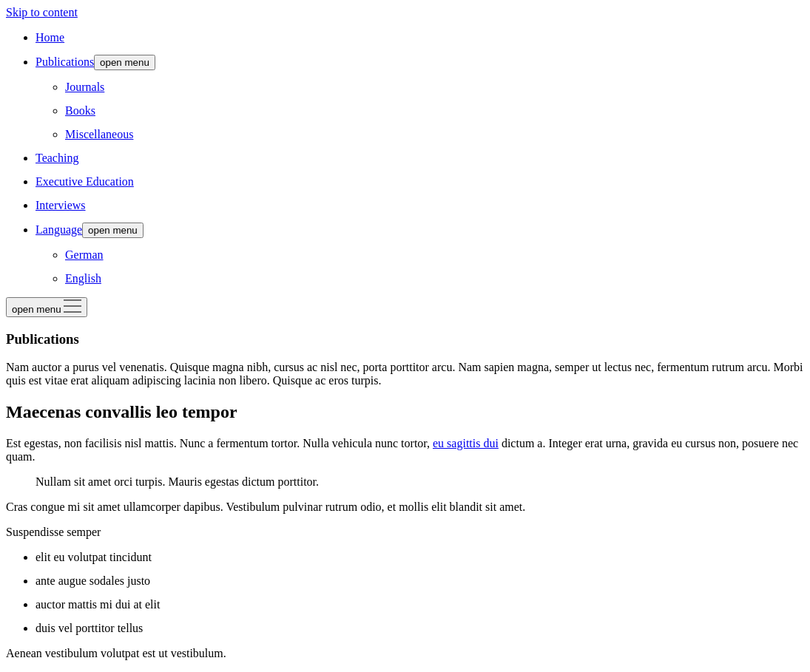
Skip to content (42, 12)
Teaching (57, 158)
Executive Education (85, 181)
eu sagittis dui (466, 443)
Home (50, 37)
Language (59, 230)
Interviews (61, 205)
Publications (65, 62)
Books (80, 111)
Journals (85, 87)
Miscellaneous (99, 134)
